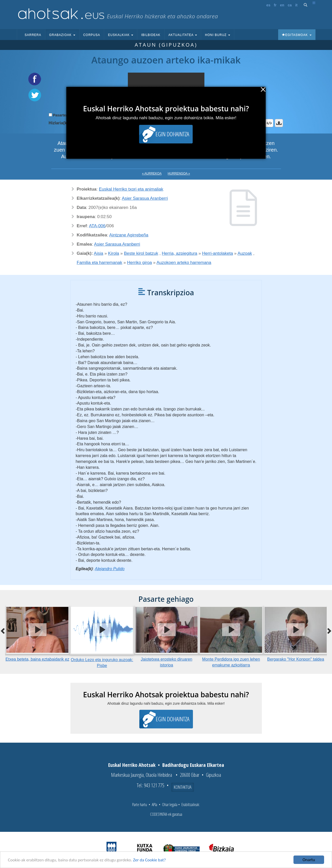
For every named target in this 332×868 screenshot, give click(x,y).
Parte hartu (140, 805)
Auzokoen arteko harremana (184, 263)
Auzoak (245, 253)
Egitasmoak (297, 35)
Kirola (113, 253)
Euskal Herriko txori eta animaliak (131, 189)
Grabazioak (62, 35)
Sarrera (33, 35)
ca (290, 5)
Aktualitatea (183, 35)
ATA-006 (97, 226)
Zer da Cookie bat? (150, 860)
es (268, 5)
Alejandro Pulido (110, 569)
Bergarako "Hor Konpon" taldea (296, 659)
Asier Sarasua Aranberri (145, 198)
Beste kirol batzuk (141, 253)
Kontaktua (183, 787)
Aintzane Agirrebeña (129, 235)
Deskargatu (279, 123)
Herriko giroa (139, 263)
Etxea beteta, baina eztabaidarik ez (38, 659)
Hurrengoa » (179, 173)
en (282, 5)
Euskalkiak (121, 35)
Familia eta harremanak (100, 263)
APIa (155, 805)
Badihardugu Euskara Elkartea (193, 765)
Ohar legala (170, 805)
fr (275, 5)
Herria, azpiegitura (180, 253)
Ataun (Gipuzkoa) (166, 45)
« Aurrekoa (152, 173)
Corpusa (92, 35)
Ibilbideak (151, 35)
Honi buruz (218, 35)
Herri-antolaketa (218, 253)
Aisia (99, 253)
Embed (269, 123)
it (296, 5)
